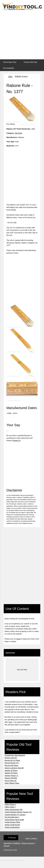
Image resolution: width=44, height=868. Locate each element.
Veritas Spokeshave (12, 827)
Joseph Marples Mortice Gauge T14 (18, 812)
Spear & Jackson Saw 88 (14, 768)
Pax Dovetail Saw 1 (12, 817)
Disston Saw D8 (11, 758)
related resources (28, 843)
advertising (8, 843)
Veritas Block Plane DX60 (14, 820)
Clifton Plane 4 (10, 804)
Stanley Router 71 (11, 776)
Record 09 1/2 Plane (12, 760)
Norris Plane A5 (10, 781)
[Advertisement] (21, 35)
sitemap (7, 846)
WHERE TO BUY (21, 76)
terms (19, 639)
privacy (34, 838)
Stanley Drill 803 (11, 778)
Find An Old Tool (30, 62)
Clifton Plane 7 (10, 807)
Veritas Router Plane (12, 822)
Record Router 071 (12, 763)
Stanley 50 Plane (11, 773)
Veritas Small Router (12, 825)
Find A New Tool (10, 62)
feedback (17, 843)
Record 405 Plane (11, 765)
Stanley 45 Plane (11, 770)
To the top (12, 838)
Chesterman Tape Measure (15, 755)
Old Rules (19, 133)
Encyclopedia (9, 68)
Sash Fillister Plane (12, 783)
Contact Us (16, 440)
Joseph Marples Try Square (15, 815)
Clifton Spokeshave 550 (14, 810)
